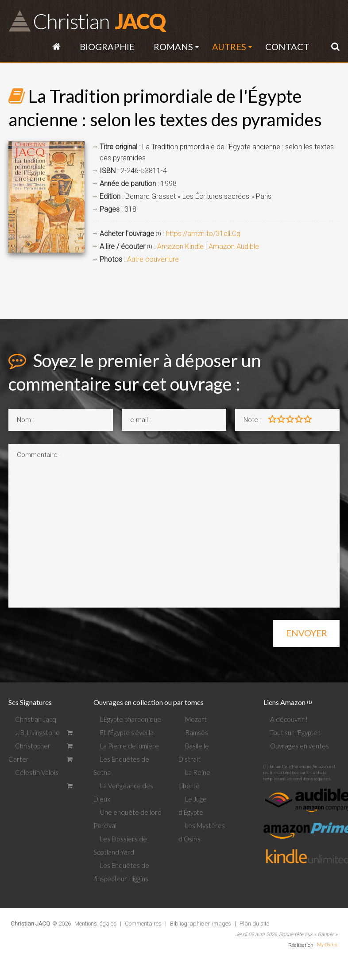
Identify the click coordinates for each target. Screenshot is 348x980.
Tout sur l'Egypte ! (296, 732)
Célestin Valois (37, 772)
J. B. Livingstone (37, 732)
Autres (229, 46)
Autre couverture (153, 259)
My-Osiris (327, 945)
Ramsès (197, 732)
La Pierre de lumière (130, 746)
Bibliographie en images (201, 924)
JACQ (99, 21)
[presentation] (76, 631)
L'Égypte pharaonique (131, 719)
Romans (173, 46)
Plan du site (254, 924)
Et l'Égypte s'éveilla (127, 732)
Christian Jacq (36, 719)
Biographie (107, 46)
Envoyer (307, 633)
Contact (287, 46)
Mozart (196, 719)
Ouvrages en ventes (300, 746)
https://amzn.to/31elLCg (203, 234)
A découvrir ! (289, 719)
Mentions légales (95, 924)
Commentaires (143, 924)
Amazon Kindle (180, 246)
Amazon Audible (234, 246)
